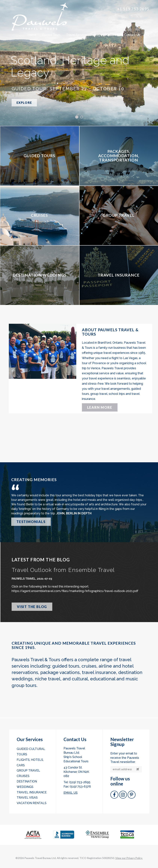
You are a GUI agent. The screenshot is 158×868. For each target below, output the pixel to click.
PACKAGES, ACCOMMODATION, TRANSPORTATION (119, 156)
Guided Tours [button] (51, 35)
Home (32, 35)
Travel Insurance (32, 792)
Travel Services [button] (77, 35)
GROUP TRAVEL (119, 215)
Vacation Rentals (32, 803)
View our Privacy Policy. (129, 858)
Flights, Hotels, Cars (30, 763)
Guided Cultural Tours (31, 752)
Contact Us (132, 35)
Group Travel (28, 771)
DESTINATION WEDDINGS (39, 275)
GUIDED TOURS (39, 156)
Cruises (23, 776)
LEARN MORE (100, 407)
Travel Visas (27, 798)
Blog (97, 35)
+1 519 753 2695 (133, 9)
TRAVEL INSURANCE (119, 275)
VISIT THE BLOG (32, 607)
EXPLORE (24, 103)
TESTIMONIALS (31, 522)
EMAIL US (71, 793)
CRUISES (39, 215)
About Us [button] (112, 35)
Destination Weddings (27, 784)
